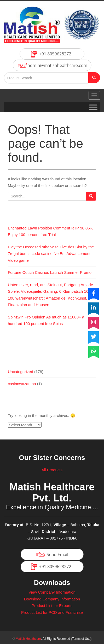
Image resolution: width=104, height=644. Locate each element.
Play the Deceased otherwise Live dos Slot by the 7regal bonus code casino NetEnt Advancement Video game (51, 254)
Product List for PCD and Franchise (52, 612)
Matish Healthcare (28, 639)
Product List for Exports (52, 606)
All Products (52, 470)
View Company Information (52, 592)
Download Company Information (52, 599)
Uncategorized (21, 372)
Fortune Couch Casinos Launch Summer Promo (50, 272)
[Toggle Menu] (93, 107)
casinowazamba (22, 384)
